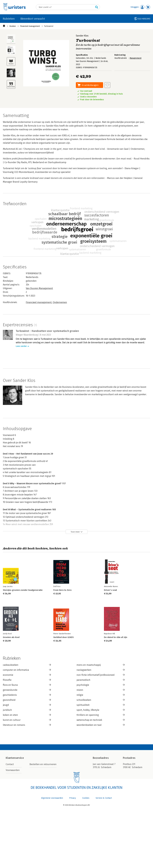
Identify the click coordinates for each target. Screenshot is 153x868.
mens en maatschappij (101, 665)
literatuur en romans (27, 725)
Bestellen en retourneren (43, 764)
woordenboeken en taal (101, 725)
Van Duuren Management (39, 288)
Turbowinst (49, 26)
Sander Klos (82, 36)
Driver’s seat (110, 590)
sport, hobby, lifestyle (101, 710)
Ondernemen (60, 302)
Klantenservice (15, 758)
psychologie (101, 685)
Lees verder (21, 346)
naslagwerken (101, 670)
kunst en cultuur (27, 720)
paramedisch (101, 680)
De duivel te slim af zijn (116, 637)
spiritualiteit (101, 705)
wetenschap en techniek (101, 720)
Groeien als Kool (11, 637)
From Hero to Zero (62, 590)
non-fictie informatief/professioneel (101, 675)
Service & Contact (104, 798)
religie (101, 695)
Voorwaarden (13, 770)
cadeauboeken (27, 665)
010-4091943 (144, 19)
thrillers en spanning (101, 715)
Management (136, 58)
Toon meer (75, 532)
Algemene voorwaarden (52, 798)
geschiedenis (27, 695)
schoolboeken (101, 700)
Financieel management (30, 26)
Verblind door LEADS (64, 637)
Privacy (73, 798)
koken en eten (27, 715)
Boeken (13, 26)
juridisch (27, 710)
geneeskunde (27, 690)
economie (27, 675)
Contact (10, 764)
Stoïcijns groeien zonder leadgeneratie (23, 590)
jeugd (27, 705)
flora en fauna (27, 685)
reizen (101, 690)
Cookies (86, 798)
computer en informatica (27, 670)
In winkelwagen (90, 85)
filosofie (27, 680)
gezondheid (27, 700)
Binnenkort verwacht (33, 19)
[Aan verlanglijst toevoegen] (107, 85)
